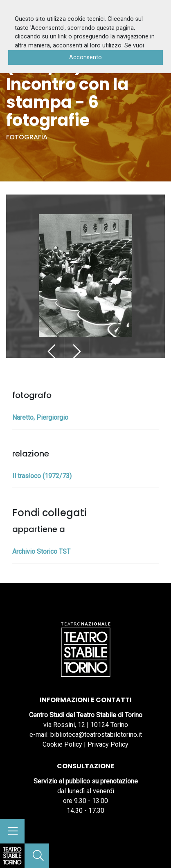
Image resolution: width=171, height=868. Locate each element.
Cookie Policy (62, 744)
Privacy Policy (108, 744)
